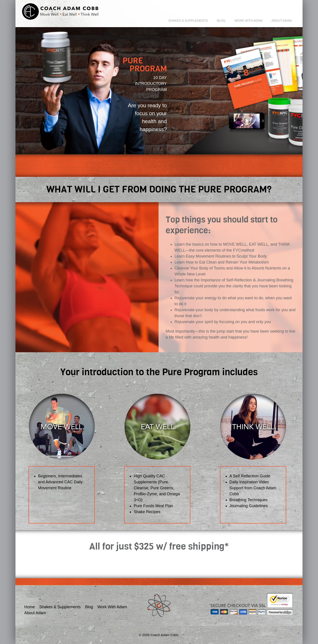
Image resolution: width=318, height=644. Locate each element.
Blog (221, 21)
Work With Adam (249, 21)
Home (30, 607)
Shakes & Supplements (188, 21)
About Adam (282, 21)
